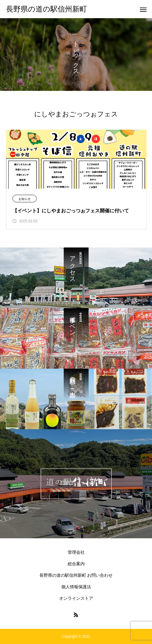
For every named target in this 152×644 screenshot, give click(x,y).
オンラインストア (76, 598)
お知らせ (25, 199)
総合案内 (76, 564)
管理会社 (76, 552)
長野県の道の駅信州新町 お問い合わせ (76, 575)
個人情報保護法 (76, 587)
